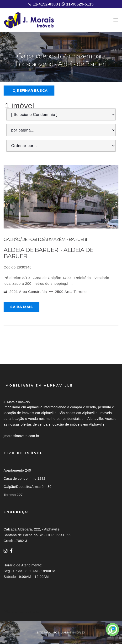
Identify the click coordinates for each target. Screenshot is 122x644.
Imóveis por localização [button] (23, 612)
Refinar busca (30, 91)
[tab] (61, 612)
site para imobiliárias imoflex (61, 632)
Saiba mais (21, 307)
